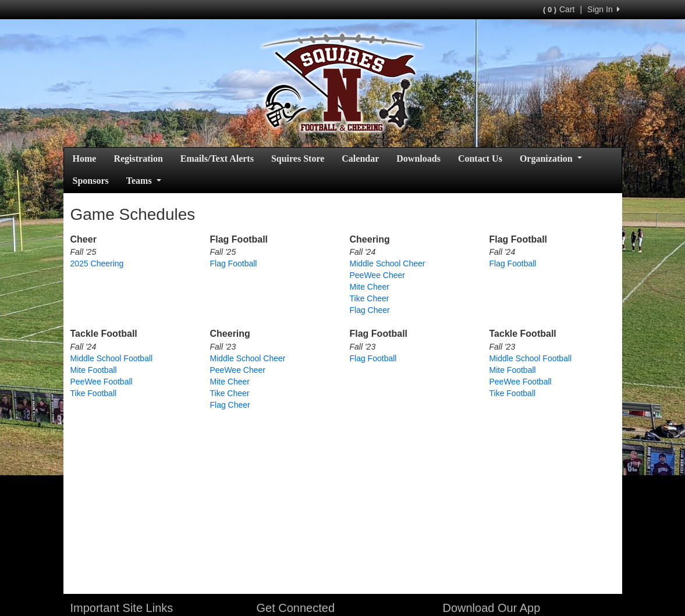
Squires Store (298, 159)
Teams (144, 181)
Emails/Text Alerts (217, 159)
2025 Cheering (97, 264)
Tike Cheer (370, 298)
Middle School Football (112, 358)
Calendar (360, 159)
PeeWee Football (102, 382)
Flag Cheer (370, 310)
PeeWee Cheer (377, 275)
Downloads (418, 159)
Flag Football (234, 264)
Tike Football (94, 393)
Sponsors (91, 181)
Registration (138, 159)
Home (85, 159)
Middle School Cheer (388, 264)
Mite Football (94, 370)
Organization (551, 159)
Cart (559, 9)
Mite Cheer (370, 287)
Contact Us (480, 159)
